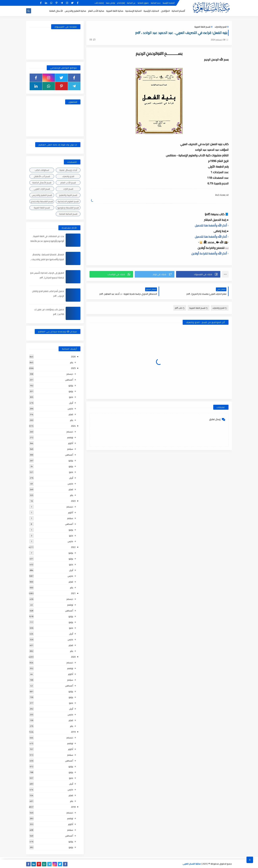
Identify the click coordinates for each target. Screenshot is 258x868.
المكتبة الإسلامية (133, 11)
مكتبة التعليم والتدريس (75, 11)
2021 (73, 593)
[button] (198, 274)
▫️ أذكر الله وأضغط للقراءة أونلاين (210, 253)
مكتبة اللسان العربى (192, 864)
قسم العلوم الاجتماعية (68, 201)
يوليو (71, 385)
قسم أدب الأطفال (42, 176)
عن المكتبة (131, 3)
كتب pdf (180, 308)
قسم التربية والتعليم (68, 195)
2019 (73, 732)
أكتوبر (71, 443)
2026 (73, 357)
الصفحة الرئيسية (169, 3)
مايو (71, 397)
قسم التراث (68, 189)
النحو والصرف (221, 27)
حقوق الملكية (143, 3)
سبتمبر (70, 449)
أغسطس (69, 380)
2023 (73, 501)
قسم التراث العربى (42, 189)
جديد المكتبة (156, 3)
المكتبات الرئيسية (151, 11)
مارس (70, 409)
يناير (71, 362)
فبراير (71, 414)
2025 (73, 368)
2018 (73, 807)
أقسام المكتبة (178, 11)
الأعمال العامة (56, 11)
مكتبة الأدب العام (96, 11)
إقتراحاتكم (121, 3)
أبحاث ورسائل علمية (68, 170)
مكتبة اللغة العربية (115, 11)
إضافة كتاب (99, 3)
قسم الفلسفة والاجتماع (42, 201)
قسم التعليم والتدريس (42, 195)
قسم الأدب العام (68, 183)
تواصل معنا (110, 3)
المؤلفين (165, 11)
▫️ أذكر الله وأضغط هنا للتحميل (212, 225)
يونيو (71, 391)
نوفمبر (70, 437)
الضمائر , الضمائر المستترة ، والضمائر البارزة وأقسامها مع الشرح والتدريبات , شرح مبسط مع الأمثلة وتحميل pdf (47, 259)
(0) (92, 39)
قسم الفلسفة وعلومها (68, 208)
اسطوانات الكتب (42, 170)
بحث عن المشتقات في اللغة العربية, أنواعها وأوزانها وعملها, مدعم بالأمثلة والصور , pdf (47, 241)
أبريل (71, 403)
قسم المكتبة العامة (68, 214)
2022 (73, 547)
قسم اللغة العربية (202, 27)
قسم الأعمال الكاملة (42, 183)
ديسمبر (70, 374)
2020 (73, 657)
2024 (73, 426)
